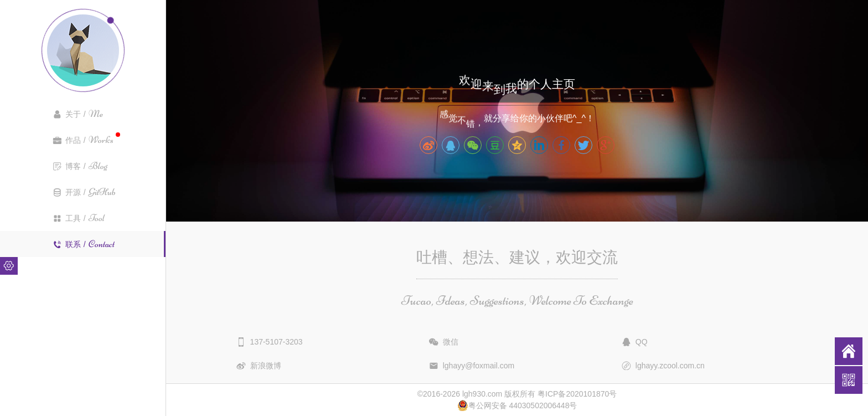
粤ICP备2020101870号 (577, 394)
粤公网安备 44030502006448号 (517, 405)
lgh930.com (482, 394)
